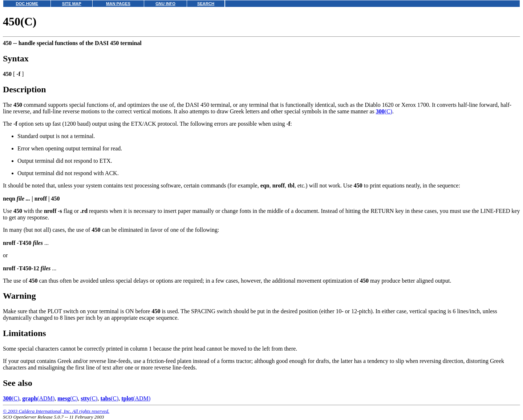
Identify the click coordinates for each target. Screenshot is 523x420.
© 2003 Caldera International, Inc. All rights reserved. (56, 411)
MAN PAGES (118, 4)
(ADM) (38, 398)
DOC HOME (27, 4)
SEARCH (206, 4)
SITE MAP (72, 4)
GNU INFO (165, 4)
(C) (384, 111)
